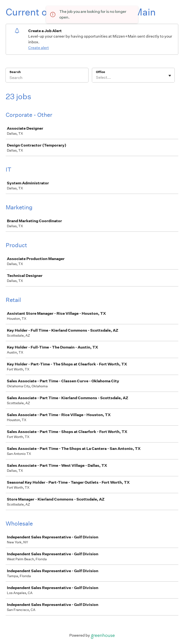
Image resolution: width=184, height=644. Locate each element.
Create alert (39, 48)
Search (15, 72)
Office (101, 72)
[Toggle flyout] (170, 76)
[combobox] (96, 78)
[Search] (47, 78)
